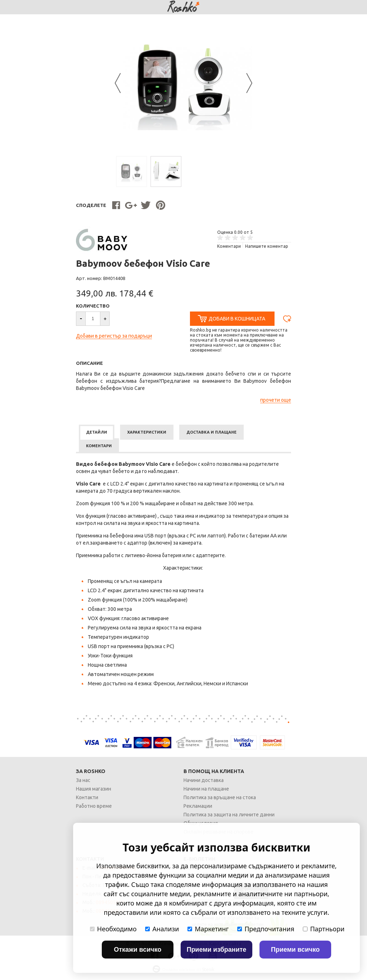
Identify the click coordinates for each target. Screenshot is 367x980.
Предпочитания (266, 929)
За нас (83, 780)
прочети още (276, 400)
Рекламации (198, 806)
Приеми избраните (217, 950)
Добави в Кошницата (237, 319)
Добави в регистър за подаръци (114, 336)
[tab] (97, 432)
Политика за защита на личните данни (229, 815)
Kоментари (229, 246)
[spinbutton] (93, 319)
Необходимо (113, 929)
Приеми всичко (295, 950)
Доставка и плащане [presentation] (211, 432)
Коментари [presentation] (99, 446)
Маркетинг (208, 929)
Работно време (94, 806)
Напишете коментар (267, 246)
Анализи (162, 929)
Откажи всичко (138, 950)
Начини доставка (204, 780)
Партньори (324, 929)
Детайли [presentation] (97, 432)
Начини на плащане (206, 789)
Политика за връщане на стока (220, 797)
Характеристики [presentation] (147, 432)
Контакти (87, 797)
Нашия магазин (94, 789)
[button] (105, 319)
